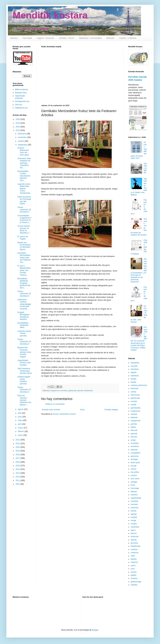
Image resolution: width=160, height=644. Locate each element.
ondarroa (134, 553)
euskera (134, 578)
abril (20, 424)
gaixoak (134, 434)
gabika (133, 575)
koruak (134, 466)
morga (133, 520)
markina (134, 549)
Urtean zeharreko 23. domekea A (24, 390)
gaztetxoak (73, 391)
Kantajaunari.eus (22, 101)
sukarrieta (135, 527)
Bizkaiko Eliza (21, 93)
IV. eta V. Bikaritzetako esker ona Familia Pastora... (24, 270)
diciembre (22, 134)
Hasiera (14, 38)
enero (21, 435)
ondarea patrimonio (139, 385)
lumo (133, 569)
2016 (18, 462)
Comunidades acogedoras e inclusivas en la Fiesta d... (24, 219)
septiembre (23, 145)
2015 (18, 466)
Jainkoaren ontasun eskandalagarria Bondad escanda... (24, 304)
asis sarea (135, 479)
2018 (18, 455)
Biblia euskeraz (21, 89)
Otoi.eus (19, 105)
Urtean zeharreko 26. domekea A (24, 210)
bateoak (134, 450)
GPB (133, 556)
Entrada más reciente (51, 410)
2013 (18, 473)
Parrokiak (27, 38)
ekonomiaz (135, 395)
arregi (133, 440)
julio (20, 413)
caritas (133, 392)
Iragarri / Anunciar (45, 38)
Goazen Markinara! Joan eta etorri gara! (23, 151)
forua (133, 485)
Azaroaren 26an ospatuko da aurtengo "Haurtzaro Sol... (24, 163)
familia (133, 382)
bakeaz (134, 492)
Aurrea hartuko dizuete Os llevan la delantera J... (24, 229)
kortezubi (135, 537)
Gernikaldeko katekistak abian (23, 325)
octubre (21, 141)
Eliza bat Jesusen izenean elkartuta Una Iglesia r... (24, 400)
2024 (18, 127)
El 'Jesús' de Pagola (23, 238)
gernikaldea (136, 408)
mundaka (135, 443)
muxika (134, 524)
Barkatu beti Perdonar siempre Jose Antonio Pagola (24, 352)
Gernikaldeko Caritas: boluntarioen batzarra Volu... (24, 176)
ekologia (134, 459)
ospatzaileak (136, 498)
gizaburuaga (136, 582)
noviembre (23, 137)
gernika (80, 391)
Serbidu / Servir (67, 38)
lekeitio (134, 559)
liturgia (133, 379)
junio (20, 417)
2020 (18, 447)
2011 (18, 480)
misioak (134, 414)
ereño (133, 566)
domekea (135, 369)
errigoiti (134, 517)
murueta (134, 504)
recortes (134, 366)
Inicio (82, 410)
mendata (134, 501)
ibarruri (134, 533)
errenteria (64, 391)
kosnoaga (135, 488)
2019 (18, 451)
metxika (134, 585)
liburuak (134, 430)
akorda (134, 540)
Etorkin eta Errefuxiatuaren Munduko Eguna (24, 246)
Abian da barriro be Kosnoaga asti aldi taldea (24, 200)
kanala (133, 511)
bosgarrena (55, 391)
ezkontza (134, 508)
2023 (18, 130)
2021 (18, 444)
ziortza (133, 469)
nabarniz (134, 562)
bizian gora (135, 462)
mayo (21, 420)
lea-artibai (135, 472)
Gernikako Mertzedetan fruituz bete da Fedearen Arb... (24, 258)
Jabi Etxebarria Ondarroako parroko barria (25, 371)
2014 (18, 469)
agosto (21, 409)
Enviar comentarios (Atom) (64, 414)
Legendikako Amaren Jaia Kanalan (24, 363)
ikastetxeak (89, 391)
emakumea (135, 411)
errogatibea (136, 453)
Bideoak (110, 38)
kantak (133, 405)
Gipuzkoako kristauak (20, 97)
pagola (134, 372)
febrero (21, 431)
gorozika (134, 543)
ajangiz (134, 514)
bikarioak (134, 388)
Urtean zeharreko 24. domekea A (24, 342)
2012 (18, 477)
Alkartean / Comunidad (90, 38)
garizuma (135, 456)
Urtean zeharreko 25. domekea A (24, 294)
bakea (133, 427)
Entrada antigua (111, 410)
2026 (18, 119)
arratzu (134, 572)
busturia (134, 495)
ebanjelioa (135, 363)
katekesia (135, 376)
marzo (21, 428)
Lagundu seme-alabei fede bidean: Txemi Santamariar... (25, 189)
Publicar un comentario (55, 404)
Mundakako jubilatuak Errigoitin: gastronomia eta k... (24, 283)
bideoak (134, 417)
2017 (18, 458)
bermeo (134, 437)
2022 (18, 440)
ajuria (133, 530)
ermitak (134, 401)
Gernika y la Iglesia (145, 168)
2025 (18, 123)
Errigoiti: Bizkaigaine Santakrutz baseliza (23, 316)
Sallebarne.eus (21, 108)
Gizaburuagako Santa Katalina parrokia (24, 380)
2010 (18, 484)
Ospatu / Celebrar (128, 38)
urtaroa (134, 475)
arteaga (134, 482)
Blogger (95, 630)
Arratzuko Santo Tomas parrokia (24, 333)
